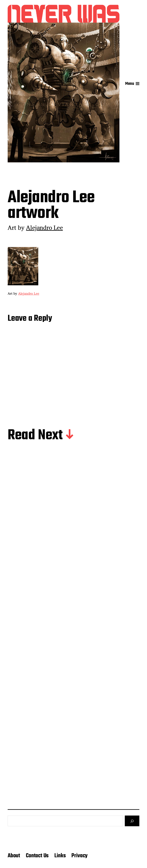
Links (60, 856)
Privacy (79, 856)
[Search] (132, 821)
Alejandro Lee (44, 227)
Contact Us (37, 856)
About (14, 856)
